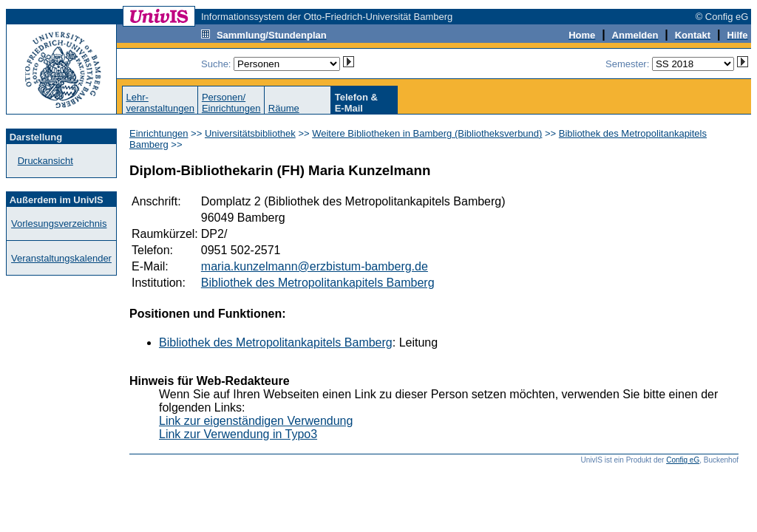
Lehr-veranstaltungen (160, 103)
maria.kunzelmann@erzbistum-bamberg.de (315, 266)
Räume (284, 108)
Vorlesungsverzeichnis (59, 224)
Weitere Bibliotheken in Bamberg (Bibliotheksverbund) (427, 133)
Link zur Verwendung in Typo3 (238, 434)
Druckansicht (45, 161)
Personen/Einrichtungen (231, 103)
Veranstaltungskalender (61, 258)
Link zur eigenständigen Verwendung (256, 421)
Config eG (683, 460)
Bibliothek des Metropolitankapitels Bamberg (318, 283)
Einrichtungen (159, 133)
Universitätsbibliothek (250, 133)
